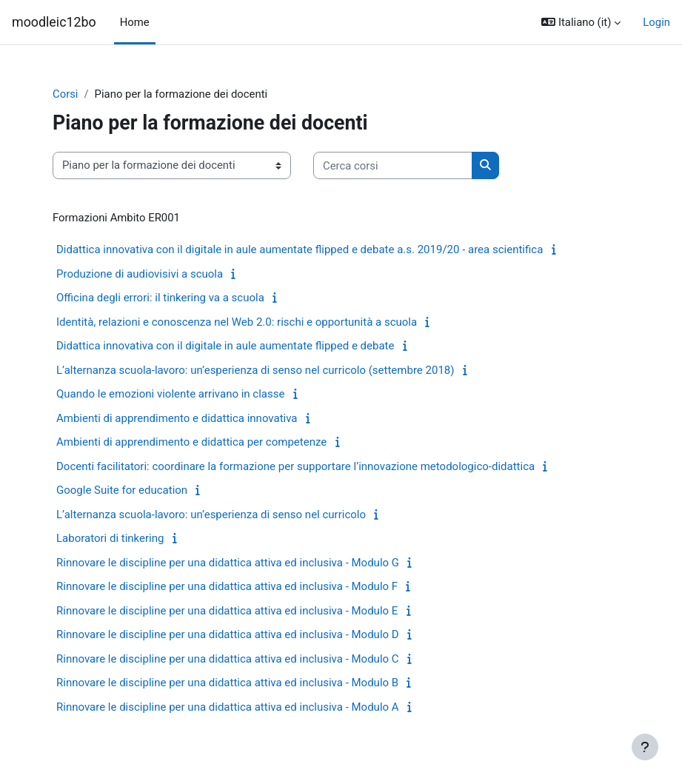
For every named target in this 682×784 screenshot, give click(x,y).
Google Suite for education (122, 490)
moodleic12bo (54, 22)
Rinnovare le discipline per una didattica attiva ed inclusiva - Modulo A (228, 707)
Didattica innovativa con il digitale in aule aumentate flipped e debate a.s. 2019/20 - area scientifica (300, 249)
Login (656, 22)
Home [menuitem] (135, 22)
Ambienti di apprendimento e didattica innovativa (177, 418)
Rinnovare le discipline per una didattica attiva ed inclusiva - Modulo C (228, 659)
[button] (581, 22)
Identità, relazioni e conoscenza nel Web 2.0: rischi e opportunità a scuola (237, 322)
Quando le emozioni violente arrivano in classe (170, 394)
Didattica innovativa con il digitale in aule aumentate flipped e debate (225, 346)
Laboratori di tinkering (110, 538)
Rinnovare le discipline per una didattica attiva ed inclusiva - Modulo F (227, 586)
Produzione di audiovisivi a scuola (140, 274)
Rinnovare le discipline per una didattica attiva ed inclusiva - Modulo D (228, 634)
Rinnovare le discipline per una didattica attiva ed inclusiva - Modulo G (228, 563)
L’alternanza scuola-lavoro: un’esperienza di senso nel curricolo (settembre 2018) (255, 370)
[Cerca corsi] (393, 165)
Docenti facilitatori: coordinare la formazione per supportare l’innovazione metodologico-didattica (295, 466)
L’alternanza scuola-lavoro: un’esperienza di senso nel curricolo (211, 515)
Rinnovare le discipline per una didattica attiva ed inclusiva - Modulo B (227, 683)
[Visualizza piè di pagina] (645, 747)
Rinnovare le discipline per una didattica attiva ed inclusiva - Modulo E (227, 611)
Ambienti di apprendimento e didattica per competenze (191, 442)
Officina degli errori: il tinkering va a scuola (160, 298)
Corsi (65, 94)
